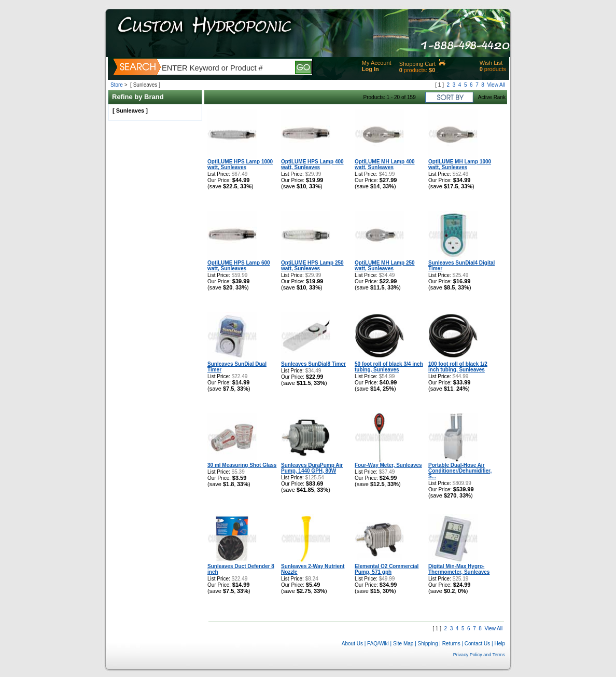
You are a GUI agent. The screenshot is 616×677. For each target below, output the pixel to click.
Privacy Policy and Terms (479, 655)
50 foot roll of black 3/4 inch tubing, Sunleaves (389, 367)
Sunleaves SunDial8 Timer (313, 364)
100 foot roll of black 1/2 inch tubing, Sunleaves (458, 367)
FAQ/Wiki (378, 644)
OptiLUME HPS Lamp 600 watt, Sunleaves (239, 266)
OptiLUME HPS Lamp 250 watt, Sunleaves (312, 266)
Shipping (428, 644)
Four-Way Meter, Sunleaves (388, 465)
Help (500, 18)
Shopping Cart (417, 64)
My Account (377, 63)
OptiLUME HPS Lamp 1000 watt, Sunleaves (240, 164)
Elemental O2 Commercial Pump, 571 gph (387, 569)
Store (117, 85)
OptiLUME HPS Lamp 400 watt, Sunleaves (312, 164)
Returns (451, 644)
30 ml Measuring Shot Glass (242, 465)
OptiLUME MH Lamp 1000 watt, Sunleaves (460, 164)
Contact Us (477, 644)
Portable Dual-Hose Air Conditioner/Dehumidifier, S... (460, 471)
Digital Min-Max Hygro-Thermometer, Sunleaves (459, 569)
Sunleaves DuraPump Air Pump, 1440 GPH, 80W (312, 468)
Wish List (491, 63)
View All (496, 85)
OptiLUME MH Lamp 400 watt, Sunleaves (385, 164)
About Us (352, 644)
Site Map (403, 644)
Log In (370, 69)
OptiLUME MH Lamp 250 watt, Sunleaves (385, 266)
